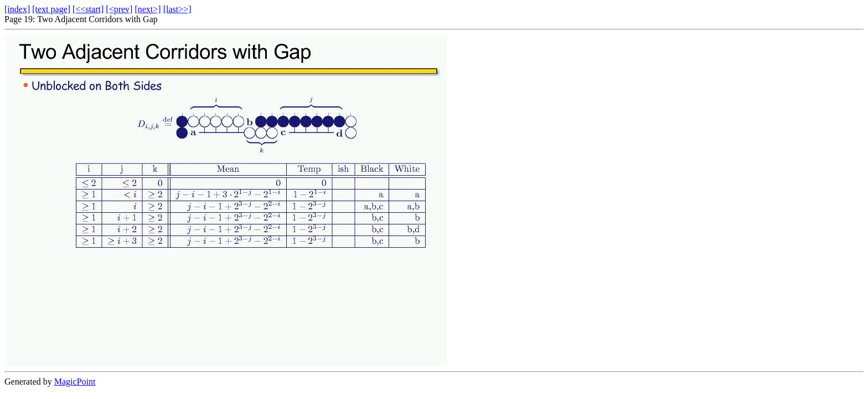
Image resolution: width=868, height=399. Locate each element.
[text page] (51, 9)
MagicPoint (75, 382)
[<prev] (119, 9)
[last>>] (177, 9)
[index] (17, 9)
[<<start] (88, 9)
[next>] (148, 9)
